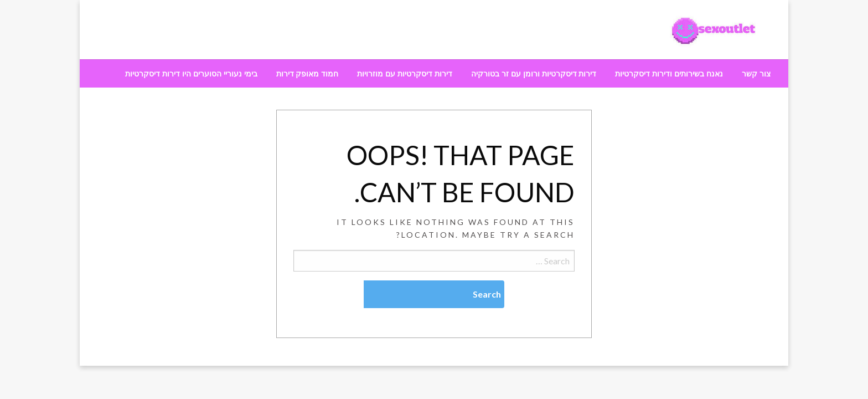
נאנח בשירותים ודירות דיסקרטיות (669, 74)
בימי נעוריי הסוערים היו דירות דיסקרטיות (191, 74)
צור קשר (756, 74)
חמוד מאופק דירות (308, 74)
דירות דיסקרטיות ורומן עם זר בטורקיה (534, 74)
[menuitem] (756, 74)
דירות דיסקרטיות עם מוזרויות (405, 74)
